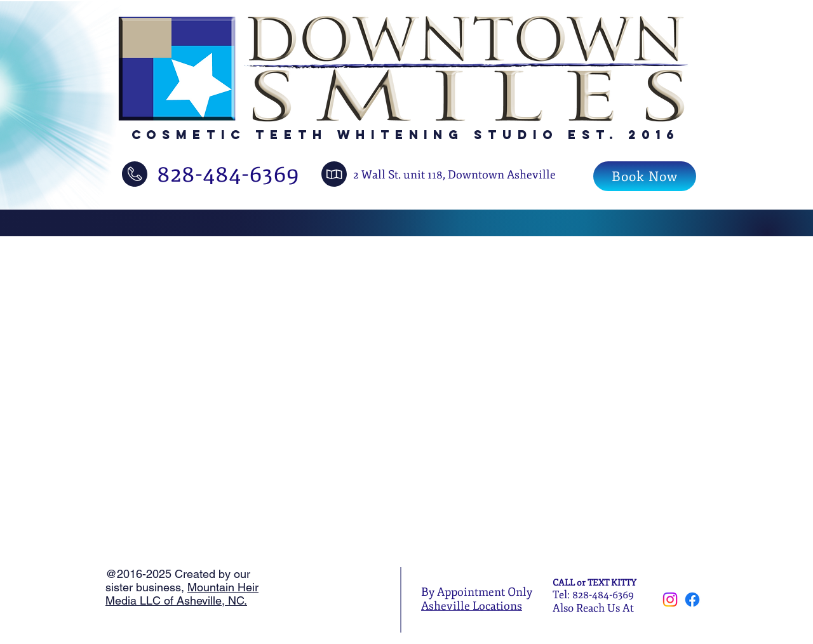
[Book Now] (645, 176)
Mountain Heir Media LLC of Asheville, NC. (182, 594)
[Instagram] (670, 600)
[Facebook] (692, 600)
